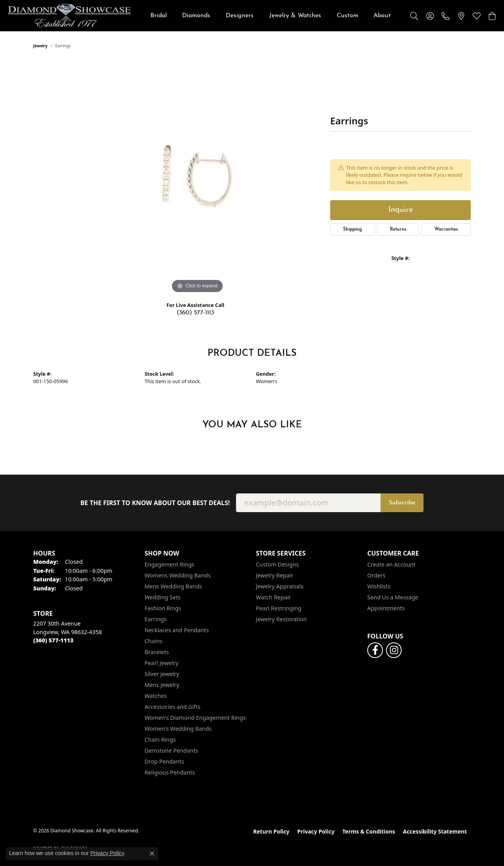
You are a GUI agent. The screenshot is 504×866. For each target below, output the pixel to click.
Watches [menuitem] (156, 696)
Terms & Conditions (369, 831)
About (382, 16)
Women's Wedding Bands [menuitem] (178, 729)
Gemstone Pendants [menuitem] (171, 750)
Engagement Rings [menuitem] (170, 564)
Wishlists (379, 586)
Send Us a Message (393, 597)
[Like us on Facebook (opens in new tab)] (375, 650)
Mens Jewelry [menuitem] (162, 685)
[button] (414, 16)
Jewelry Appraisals (280, 586)
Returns (398, 229)
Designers (240, 16)
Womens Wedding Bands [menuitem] (178, 575)
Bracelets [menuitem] (157, 652)
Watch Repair (273, 597)
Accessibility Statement (435, 831)
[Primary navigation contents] (271, 16)
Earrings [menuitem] (155, 619)
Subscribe (402, 503)
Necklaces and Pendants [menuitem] (177, 630)
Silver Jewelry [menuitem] (162, 674)
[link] (445, 16)
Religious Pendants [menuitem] (170, 772)
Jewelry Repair (275, 575)
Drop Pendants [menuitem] (164, 761)
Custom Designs (277, 564)
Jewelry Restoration (281, 619)
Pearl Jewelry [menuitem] (161, 663)
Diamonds (196, 16)
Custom (348, 16)
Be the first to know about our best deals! (155, 503)
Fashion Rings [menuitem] (163, 608)
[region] (197, 178)
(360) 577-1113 (195, 313)
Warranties (446, 229)
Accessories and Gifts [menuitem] (172, 707)
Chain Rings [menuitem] (160, 740)
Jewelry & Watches (295, 16)
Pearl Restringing (279, 608)
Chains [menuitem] (154, 641)
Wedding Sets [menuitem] (163, 597)
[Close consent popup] (152, 853)
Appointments (386, 608)
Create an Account (391, 564)
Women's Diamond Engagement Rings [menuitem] (195, 718)
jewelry (40, 46)
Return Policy (271, 831)
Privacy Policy (316, 831)
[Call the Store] (53, 640)
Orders (376, 575)
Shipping (352, 229)
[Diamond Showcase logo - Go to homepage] (69, 16)
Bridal (159, 16)
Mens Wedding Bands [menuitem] (173, 586)
